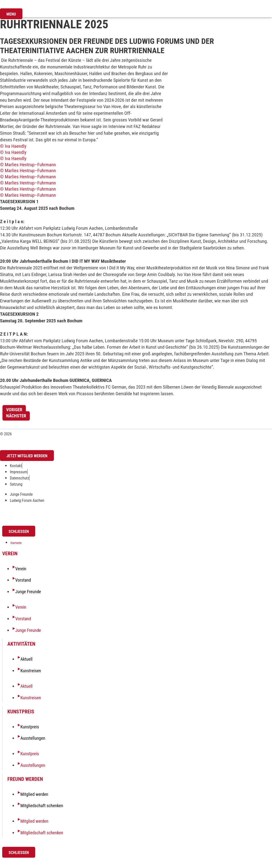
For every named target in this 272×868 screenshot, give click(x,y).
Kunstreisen (31, 671)
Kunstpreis (30, 727)
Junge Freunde (28, 592)
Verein (21, 569)
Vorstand (23, 580)
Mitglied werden (34, 794)
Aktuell (26, 659)
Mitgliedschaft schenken (42, 806)
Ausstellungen (33, 738)
